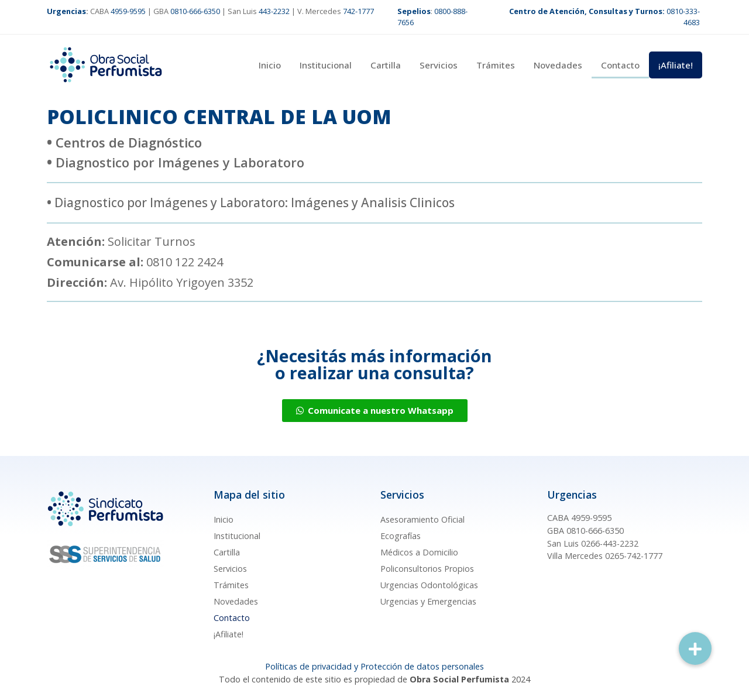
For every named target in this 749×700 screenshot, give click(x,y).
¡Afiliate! (676, 65)
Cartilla (386, 65)
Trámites (496, 65)
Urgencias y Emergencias (428, 601)
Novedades (558, 65)
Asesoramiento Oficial (422, 519)
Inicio (270, 65)
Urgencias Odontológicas (429, 585)
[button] (695, 648)
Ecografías (401, 536)
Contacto (620, 65)
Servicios (439, 65)
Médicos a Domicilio (419, 552)
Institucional (326, 65)
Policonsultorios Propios (427, 569)
